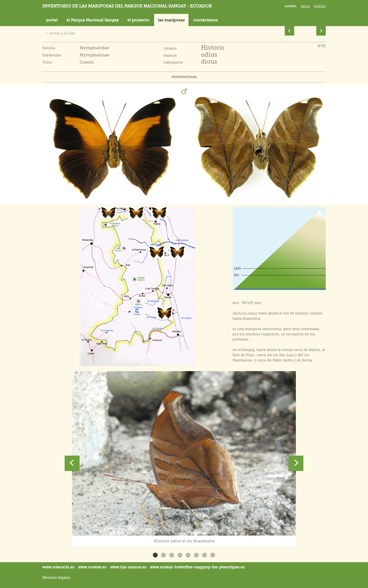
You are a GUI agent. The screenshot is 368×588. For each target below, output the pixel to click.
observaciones (184, 77)
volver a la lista (60, 33)
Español (291, 6)
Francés (320, 6)
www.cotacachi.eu (58, 567)
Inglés (305, 6)
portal (52, 20)
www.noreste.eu (92, 567)
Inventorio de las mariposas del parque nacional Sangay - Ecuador (127, 6)
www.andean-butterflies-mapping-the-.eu (197, 567)
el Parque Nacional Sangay (92, 20)
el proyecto (138, 20)
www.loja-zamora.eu (128, 567)
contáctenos (206, 20)
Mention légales (56, 578)
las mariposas (171, 20)
